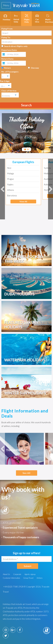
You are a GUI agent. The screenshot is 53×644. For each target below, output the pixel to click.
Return (7, 68)
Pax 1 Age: (5, 81)
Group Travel (28, 578)
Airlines (40, 578)
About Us (6, 574)
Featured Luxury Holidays (21, 325)
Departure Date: (9, 50)
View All (23, 201)
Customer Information (11, 578)
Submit (28, 566)
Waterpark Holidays (25, 360)
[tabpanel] (26, 128)
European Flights (23, 162)
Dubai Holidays (19, 294)
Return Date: (8, 59)
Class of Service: (9, 91)
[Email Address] (26, 559)
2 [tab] (28, 149)
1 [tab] (25, 149)
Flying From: (7, 29)
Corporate (17, 574)
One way (35, 68)
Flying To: (6, 37)
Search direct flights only (16, 46)
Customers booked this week (24, 259)
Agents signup (30, 574)
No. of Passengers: (10, 72)
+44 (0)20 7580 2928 (13, 587)
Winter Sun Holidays (25, 393)
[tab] (6, 5)
